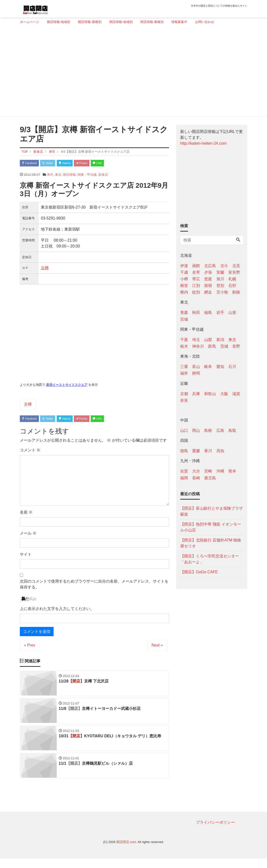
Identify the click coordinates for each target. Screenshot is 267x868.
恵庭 (208, 279)
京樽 (45, 270)
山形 (232, 312)
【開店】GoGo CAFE (199, 572)
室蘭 (220, 272)
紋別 (196, 292)
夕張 (208, 272)
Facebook (32, 164)
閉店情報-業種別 (152, 22)
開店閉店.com (126, 851)
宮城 (184, 319)
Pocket (100, 164)
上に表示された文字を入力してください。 (57, 612)
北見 (236, 266)
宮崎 (208, 471)
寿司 (50, 176)
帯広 (196, 279)
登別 (220, 286)
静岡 (196, 373)
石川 (232, 367)
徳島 (184, 451)
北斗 (224, 266)
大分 (196, 471)
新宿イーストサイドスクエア (67, 386)
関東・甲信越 (87, 176)
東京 (58, 176)
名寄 (196, 272)
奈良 (184, 400)
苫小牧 (222, 292)
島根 (208, 430)
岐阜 (208, 367)
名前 (26, 515)
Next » (157, 649)
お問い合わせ (205, 22)
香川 (208, 451)
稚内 (184, 292)
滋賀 (236, 394)
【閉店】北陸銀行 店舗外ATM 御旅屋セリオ (211, 543)
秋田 (196, 312)
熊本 (232, 471)
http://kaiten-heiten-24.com (203, 143)
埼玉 (196, 340)
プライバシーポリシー (215, 832)
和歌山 (210, 394)
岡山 (196, 430)
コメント (30, 453)
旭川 (220, 279)
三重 (184, 367)
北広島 (210, 266)
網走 (208, 292)
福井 (184, 373)
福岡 (184, 478)
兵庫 (196, 394)
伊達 (184, 266)
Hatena (78, 164)
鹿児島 (210, 478)
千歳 (184, 272)
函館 (196, 266)
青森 (184, 312)
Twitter (56, 164)
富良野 (234, 272)
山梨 (208, 340)
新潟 (220, 340)
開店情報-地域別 (59, 22)
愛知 (220, 367)
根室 (184, 286)
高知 (220, 451)
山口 (184, 430)
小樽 (184, 279)
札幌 (232, 279)
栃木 (184, 346)
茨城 (224, 346)
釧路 (236, 292)
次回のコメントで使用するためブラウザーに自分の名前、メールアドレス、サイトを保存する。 (94, 587)
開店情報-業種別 (90, 22)
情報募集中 (179, 22)
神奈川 (198, 346)
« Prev (30, 649)
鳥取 (232, 430)
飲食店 (103, 176)
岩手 (220, 312)
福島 (208, 312)
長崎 (196, 478)
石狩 (232, 286)
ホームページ (30, 22)
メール (28, 536)
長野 (236, 346)
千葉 (184, 340)
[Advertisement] (132, 73)
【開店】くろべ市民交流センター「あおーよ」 (210, 559)
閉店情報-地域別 (121, 22)
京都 (184, 394)
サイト (26, 557)
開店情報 (69, 176)
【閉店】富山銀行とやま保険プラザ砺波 (211, 511)
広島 (220, 430)
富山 (196, 367)
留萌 (208, 286)
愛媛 (196, 451)
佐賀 (184, 471)
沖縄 (220, 471)
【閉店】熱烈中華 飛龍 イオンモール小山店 (211, 527)
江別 (196, 286)
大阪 (224, 394)
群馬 (212, 346)
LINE (120, 164)
